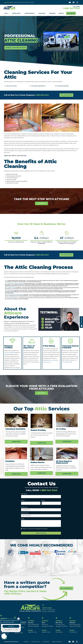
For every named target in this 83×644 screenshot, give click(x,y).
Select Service (25, 513)
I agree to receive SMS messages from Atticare (35, 529)
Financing (52, 13)
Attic (7, 13)
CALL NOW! (42, 490)
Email (44, 500)
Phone (23, 500)
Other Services (30, 13)
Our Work (42, 13)
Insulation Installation (13, 298)
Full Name (24, 494)
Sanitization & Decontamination (16, 284)
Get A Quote (71, 13)
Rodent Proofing (11, 288)
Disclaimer (46, 642)
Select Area (25, 507)
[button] (61, 42)
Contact (61, 13)
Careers (26, 642)
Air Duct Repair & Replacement (15, 295)
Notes (23, 519)
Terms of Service (57, 642)
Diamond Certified (11, 353)
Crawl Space (17, 13)
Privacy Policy (36, 642)
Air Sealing (10, 291)
